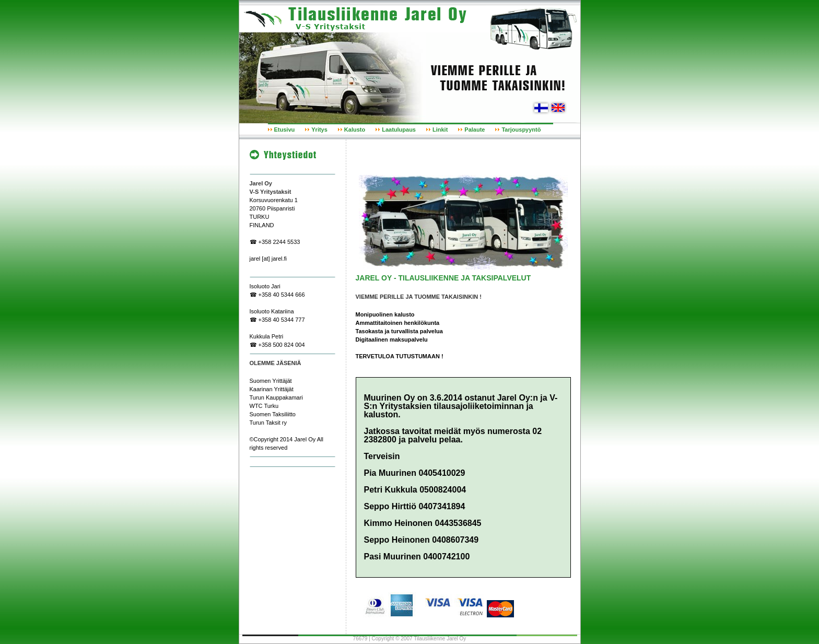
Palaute (475, 130)
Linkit (440, 130)
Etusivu (285, 130)
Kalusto (355, 130)
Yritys (319, 130)
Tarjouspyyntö (521, 130)
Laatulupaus (399, 130)
